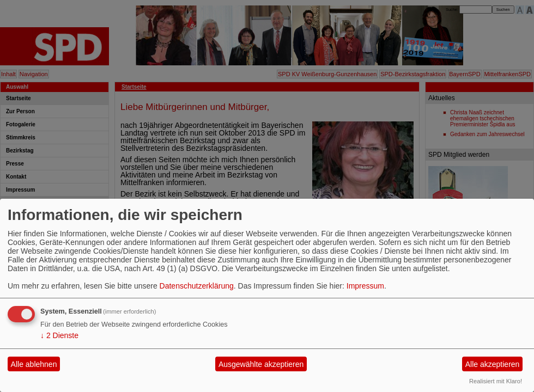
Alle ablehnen (34, 364)
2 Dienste (59, 335)
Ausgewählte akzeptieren (261, 364)
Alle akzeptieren (493, 364)
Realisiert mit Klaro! (496, 381)
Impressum (365, 286)
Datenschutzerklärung (197, 286)
